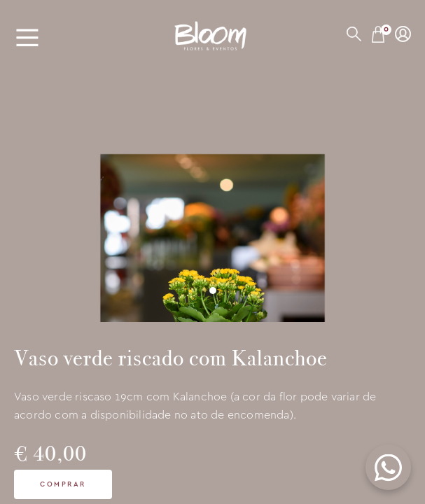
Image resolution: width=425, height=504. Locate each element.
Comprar (63, 484)
